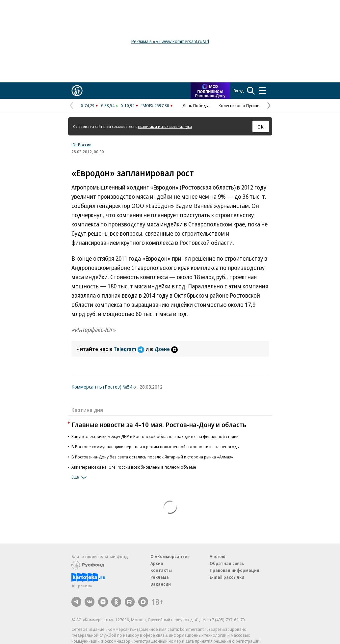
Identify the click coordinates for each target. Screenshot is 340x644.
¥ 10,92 (128, 105)
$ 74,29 (88, 105)
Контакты (161, 570)
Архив (157, 563)
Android (218, 556)
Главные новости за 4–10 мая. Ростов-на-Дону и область (159, 425)
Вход (239, 91)
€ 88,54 (108, 105)
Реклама (160, 577)
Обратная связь (227, 563)
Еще (80, 478)
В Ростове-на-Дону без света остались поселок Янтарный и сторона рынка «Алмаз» (152, 457)
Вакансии (161, 584)
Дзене (166, 349)
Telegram (130, 349)
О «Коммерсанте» (170, 556)
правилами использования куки (165, 126)
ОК (261, 127)
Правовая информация (235, 570)
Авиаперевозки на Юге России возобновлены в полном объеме (134, 467)
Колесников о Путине (239, 105)
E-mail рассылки (227, 577)
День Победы (196, 105)
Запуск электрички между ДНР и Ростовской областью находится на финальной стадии (155, 436)
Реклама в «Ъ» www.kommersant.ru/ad (170, 41)
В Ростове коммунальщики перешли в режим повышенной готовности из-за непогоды (156, 447)
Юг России (81, 145)
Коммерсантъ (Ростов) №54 (102, 387)
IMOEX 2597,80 (155, 105)
